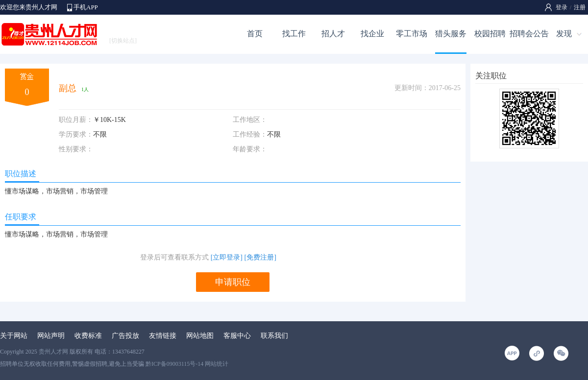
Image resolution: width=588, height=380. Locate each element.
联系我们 (274, 336)
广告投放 (125, 336)
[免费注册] (260, 257)
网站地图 (200, 336)
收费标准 (88, 336)
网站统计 (217, 364)
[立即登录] (227, 257)
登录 (562, 7)
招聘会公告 (529, 34)
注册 (580, 7)
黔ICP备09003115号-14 (174, 364)
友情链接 (163, 336)
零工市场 (412, 34)
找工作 (294, 34)
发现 (564, 34)
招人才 (333, 34)
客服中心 (237, 336)
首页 (255, 34)
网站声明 (51, 336)
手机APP (86, 7)
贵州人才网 (53, 352)
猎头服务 (451, 34)
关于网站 (14, 336)
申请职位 (233, 282)
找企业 (372, 34)
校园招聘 (490, 34)
